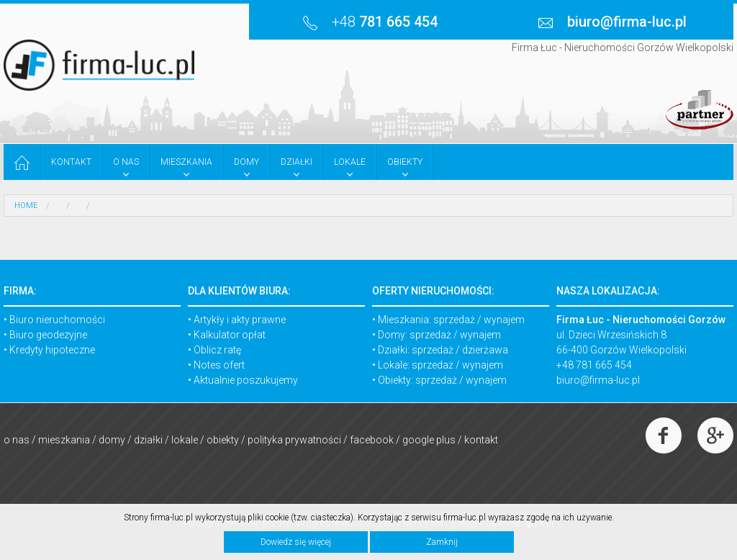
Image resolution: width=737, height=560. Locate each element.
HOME (26, 206)
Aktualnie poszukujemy (246, 380)
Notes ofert (219, 365)
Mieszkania (64, 440)
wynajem (504, 320)
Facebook (372, 440)
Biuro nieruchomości (57, 320)
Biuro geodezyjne (48, 335)
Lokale (185, 440)
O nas (17, 440)
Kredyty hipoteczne (52, 350)
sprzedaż (454, 320)
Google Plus (429, 440)
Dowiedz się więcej (296, 542)
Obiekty (223, 440)
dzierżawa (485, 350)
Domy (112, 440)
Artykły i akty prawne (240, 320)
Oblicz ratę (217, 350)
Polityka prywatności (294, 440)
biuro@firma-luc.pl (598, 380)
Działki (148, 440)
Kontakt (481, 440)
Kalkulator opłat (230, 335)
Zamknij (442, 542)
